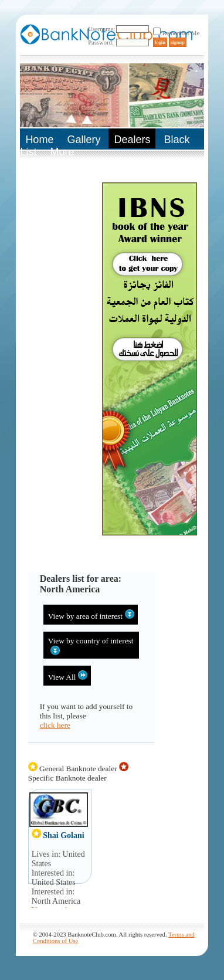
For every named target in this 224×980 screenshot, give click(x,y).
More (62, 152)
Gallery (84, 140)
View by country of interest (91, 646)
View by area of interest (91, 615)
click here (55, 725)
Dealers (132, 140)
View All (68, 676)
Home (39, 140)
